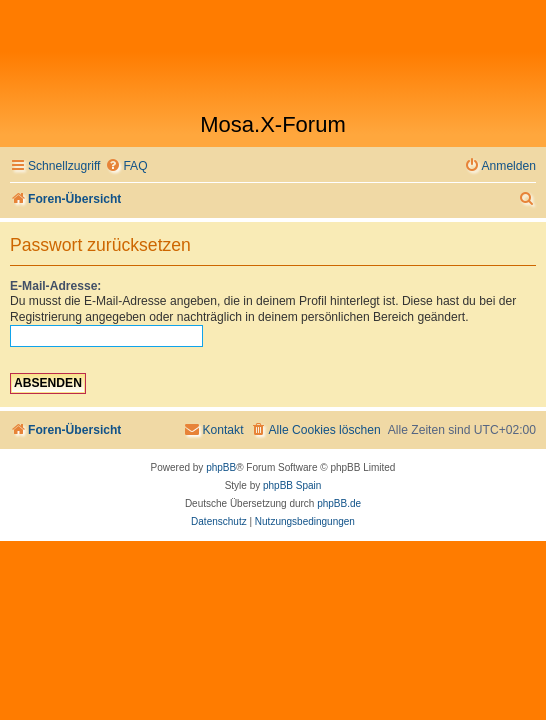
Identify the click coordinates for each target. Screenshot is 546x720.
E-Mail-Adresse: (55, 286)
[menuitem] (126, 166)
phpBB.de (339, 503)
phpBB (221, 467)
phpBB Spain (292, 485)
